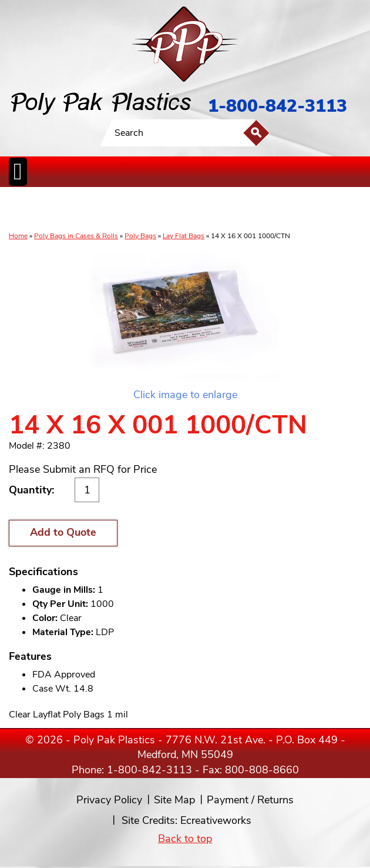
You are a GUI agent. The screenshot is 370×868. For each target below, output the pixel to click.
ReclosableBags (118, 210)
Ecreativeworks (216, 820)
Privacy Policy (109, 800)
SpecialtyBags (218, 210)
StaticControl (157, 210)
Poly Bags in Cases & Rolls (76, 236)
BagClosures (286, 210)
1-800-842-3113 (277, 106)
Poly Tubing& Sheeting (73, 210)
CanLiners (186, 210)
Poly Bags (140, 236)
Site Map (174, 800)
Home (18, 236)
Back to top (185, 839)
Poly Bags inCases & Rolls (30, 210)
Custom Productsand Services (333, 210)
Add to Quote (63, 532)
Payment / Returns (250, 800)
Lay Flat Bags (184, 236)
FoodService (253, 210)
